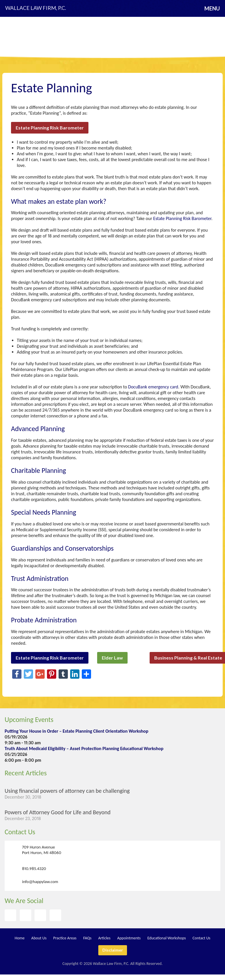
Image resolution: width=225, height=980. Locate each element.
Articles (104, 938)
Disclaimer (113, 950)
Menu (212, 8)
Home (19, 938)
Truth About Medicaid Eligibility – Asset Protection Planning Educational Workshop (84, 748)
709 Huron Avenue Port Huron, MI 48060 (42, 850)
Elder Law (112, 658)
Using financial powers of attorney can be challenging (67, 791)
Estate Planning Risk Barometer (50, 128)
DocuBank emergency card (153, 387)
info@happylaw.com (40, 882)
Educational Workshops (167, 938)
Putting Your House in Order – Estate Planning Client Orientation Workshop (77, 731)
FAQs (87, 938)
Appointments (129, 938)
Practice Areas (65, 938)
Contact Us (20, 832)
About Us (39, 938)
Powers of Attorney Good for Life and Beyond (58, 812)
